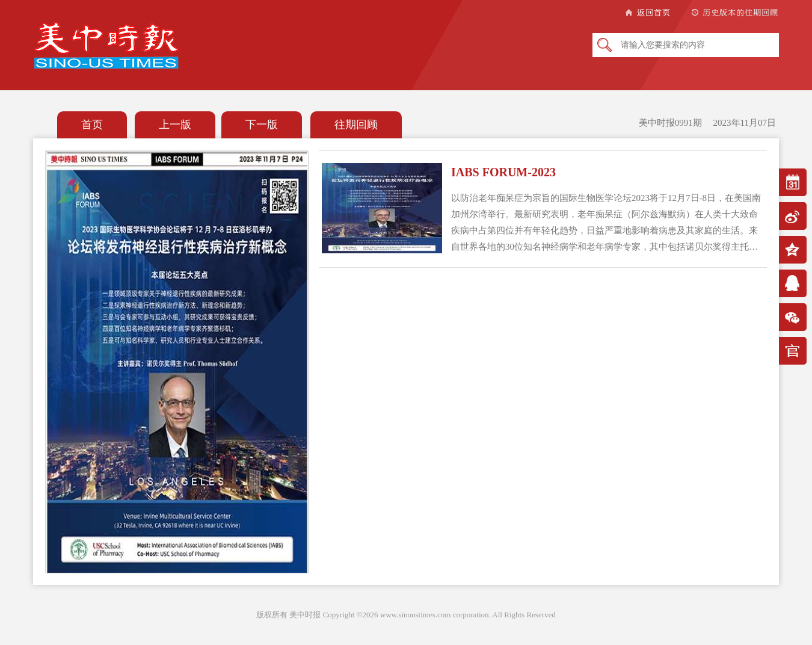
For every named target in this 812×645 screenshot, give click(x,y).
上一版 (175, 125)
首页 (92, 125)
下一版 (262, 125)
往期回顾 (356, 125)
